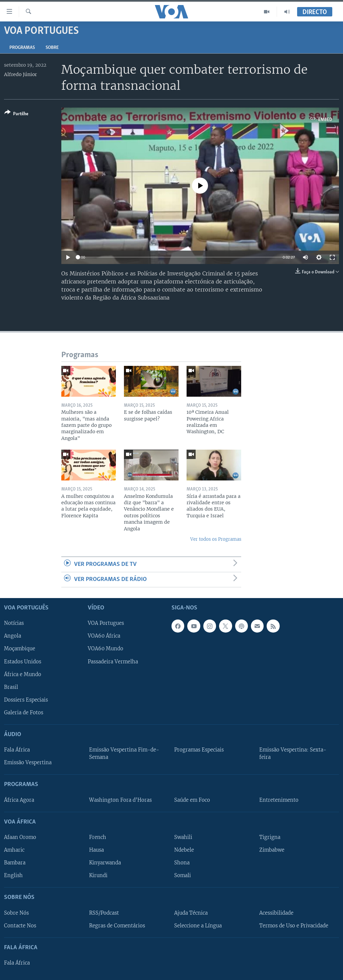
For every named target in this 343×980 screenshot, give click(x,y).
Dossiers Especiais (26, 700)
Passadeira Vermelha (113, 662)
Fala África (17, 750)
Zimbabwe (272, 850)
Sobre (52, 48)
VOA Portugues (106, 624)
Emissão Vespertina (28, 763)
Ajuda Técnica (191, 913)
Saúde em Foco (192, 800)
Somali (183, 875)
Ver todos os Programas (216, 539)
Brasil (11, 687)
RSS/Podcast (104, 913)
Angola (13, 636)
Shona (182, 863)
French (98, 837)
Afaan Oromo (20, 837)
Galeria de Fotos (24, 713)
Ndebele (184, 850)
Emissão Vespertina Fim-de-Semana (124, 754)
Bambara (15, 863)
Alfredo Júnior (20, 74)
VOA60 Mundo (106, 649)
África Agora (19, 800)
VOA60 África (104, 636)
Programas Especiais (199, 750)
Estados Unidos (23, 662)
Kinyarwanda (105, 863)
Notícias (14, 624)
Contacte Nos (20, 926)
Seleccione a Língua (198, 926)
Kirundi (98, 875)
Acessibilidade (276, 913)
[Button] (16, 114)
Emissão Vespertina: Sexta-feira (293, 754)
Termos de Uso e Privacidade (294, 926)
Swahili (183, 837)
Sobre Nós (16, 913)
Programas (22, 48)
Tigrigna (270, 837)
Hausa (96, 850)
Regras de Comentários (117, 926)
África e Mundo (23, 674)
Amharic (14, 850)
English (13, 875)
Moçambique (20, 649)
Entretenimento (279, 800)
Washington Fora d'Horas (120, 800)
